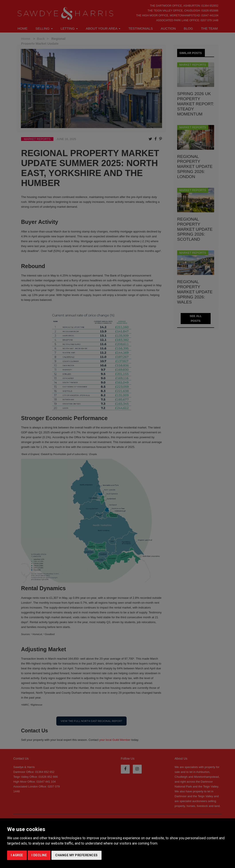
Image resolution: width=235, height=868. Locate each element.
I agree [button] (17, 855)
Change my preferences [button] (76, 855)
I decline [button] (39, 855)
